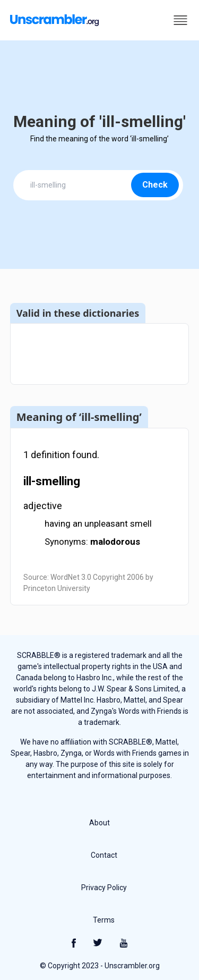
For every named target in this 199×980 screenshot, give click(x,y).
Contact (104, 855)
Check (155, 185)
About (99, 823)
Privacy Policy (104, 888)
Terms (104, 920)
